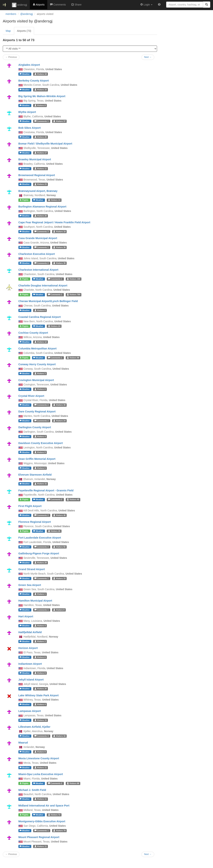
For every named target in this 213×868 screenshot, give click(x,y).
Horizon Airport (28, 648)
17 (41, 153)
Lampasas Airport (30, 711)
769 (74, 295)
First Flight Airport (30, 506)
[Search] (207, 5)
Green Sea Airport (30, 585)
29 (41, 563)
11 (41, 169)
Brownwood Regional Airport (37, 175)
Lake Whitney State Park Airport (39, 695)
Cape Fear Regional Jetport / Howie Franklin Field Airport (54, 222)
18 (41, 74)
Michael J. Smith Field (32, 790)
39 (59, 263)
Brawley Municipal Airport (35, 159)
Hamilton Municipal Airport (35, 601)
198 (74, 279)
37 (59, 121)
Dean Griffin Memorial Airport (37, 459)
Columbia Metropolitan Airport (37, 349)
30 (59, 405)
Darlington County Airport (35, 427)
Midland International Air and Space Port (44, 806)
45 (73, 499)
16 (59, 736)
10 (41, 90)
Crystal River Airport (31, 396)
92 (59, 547)
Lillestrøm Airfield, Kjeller (34, 727)
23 (41, 184)
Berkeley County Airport (34, 81)
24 (54, 326)
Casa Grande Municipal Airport (38, 238)
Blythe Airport (27, 112)
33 (59, 578)
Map (8, 31)
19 (59, 232)
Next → (148, 854)
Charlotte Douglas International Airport (43, 286)
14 (54, 200)
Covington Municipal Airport (36, 380)
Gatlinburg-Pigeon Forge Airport (39, 553)
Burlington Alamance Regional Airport (42, 207)
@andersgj (27, 14)
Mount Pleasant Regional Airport (39, 837)
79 (59, 831)
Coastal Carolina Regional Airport (40, 317)
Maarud (23, 743)
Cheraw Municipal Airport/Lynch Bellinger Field (48, 301)
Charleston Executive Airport (37, 254)
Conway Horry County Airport (37, 364)
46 (59, 515)
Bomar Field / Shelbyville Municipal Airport (45, 144)
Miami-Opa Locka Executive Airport (41, 774)
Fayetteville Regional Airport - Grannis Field (46, 490)
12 (41, 342)
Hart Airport (26, 616)
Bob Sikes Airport (30, 128)
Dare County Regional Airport (37, 412)
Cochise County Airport (33, 333)
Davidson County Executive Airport (41, 443)
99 (73, 358)
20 (41, 137)
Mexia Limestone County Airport (39, 758)
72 (54, 815)
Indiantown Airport (30, 664)
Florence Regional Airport (35, 522)
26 (54, 531)
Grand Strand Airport (32, 569)
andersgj (20, 5)
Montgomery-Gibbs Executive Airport (42, 821)
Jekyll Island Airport (31, 680)
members (11, 14)
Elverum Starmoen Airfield (35, 475)
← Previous (11, 854)
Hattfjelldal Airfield (30, 632)
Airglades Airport (29, 65)
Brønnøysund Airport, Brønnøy (38, 191)
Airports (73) (24, 31)
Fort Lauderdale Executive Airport (40, 538)
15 (41, 484)
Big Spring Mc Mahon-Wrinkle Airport (42, 96)
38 (59, 247)
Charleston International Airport (38, 270)
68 (73, 783)
